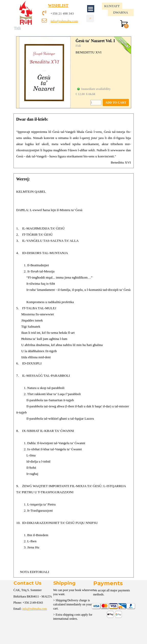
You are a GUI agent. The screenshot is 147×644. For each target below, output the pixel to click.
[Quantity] (96, 103)
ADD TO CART (116, 102)
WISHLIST (58, 5)
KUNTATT (112, 6)
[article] (74, 72)
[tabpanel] (71, 13)
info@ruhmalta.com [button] (64, 21)
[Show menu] (91, 9)
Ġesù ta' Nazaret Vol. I (95, 41)
